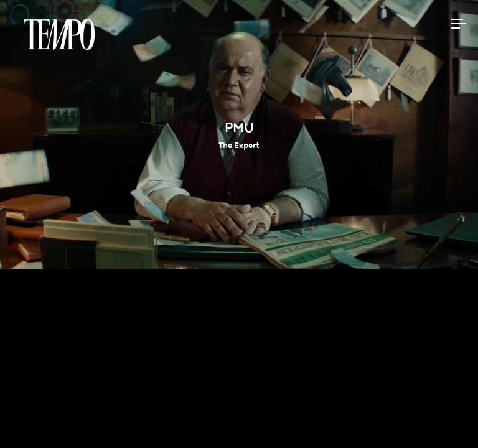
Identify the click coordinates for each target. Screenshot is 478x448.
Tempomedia (59, 34)
